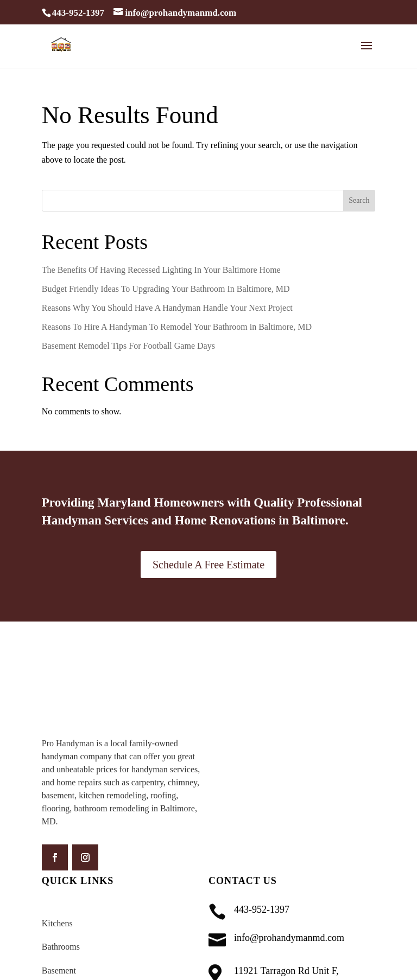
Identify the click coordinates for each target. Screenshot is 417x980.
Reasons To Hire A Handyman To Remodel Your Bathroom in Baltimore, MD (177, 327)
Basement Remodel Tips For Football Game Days (129, 346)
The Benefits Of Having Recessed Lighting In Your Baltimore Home (161, 270)
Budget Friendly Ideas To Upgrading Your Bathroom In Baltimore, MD (166, 289)
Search (359, 200)
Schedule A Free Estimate (208, 565)
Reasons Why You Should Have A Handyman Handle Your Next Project (167, 308)
